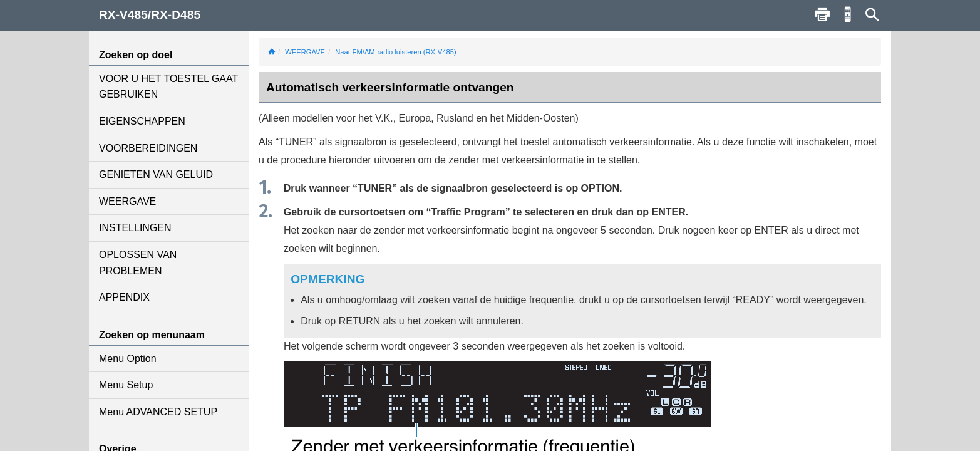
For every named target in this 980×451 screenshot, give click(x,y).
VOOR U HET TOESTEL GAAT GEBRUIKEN (168, 87)
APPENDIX (124, 297)
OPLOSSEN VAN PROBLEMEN (138, 263)
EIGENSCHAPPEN (142, 121)
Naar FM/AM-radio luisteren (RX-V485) (395, 52)
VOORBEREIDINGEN (148, 148)
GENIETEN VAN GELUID (156, 174)
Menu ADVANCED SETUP (158, 412)
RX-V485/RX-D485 (150, 15)
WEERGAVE (127, 201)
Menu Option (128, 359)
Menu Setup (126, 385)
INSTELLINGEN (135, 228)
